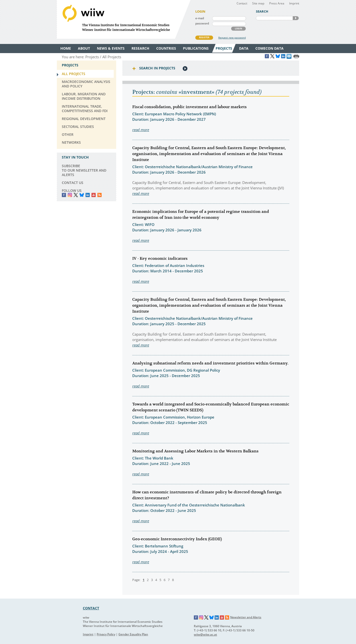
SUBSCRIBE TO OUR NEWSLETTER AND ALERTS (84, 170)
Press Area (277, 3)
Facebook (64, 195)
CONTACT (91, 608)
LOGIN (238, 29)
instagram (70, 195)
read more (141, 130)
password (202, 23)
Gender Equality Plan (133, 634)
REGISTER (204, 37)
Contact (242, 3)
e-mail (200, 18)
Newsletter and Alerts (246, 617)
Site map (258, 3)
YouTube (94, 195)
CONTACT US (73, 183)
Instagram (201, 618)
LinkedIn (88, 195)
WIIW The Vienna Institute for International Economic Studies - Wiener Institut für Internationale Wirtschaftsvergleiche (124, 19)
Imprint (294, 3)
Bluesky (82, 195)
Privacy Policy (106, 634)
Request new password (232, 38)
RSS (100, 195)
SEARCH (296, 18)
